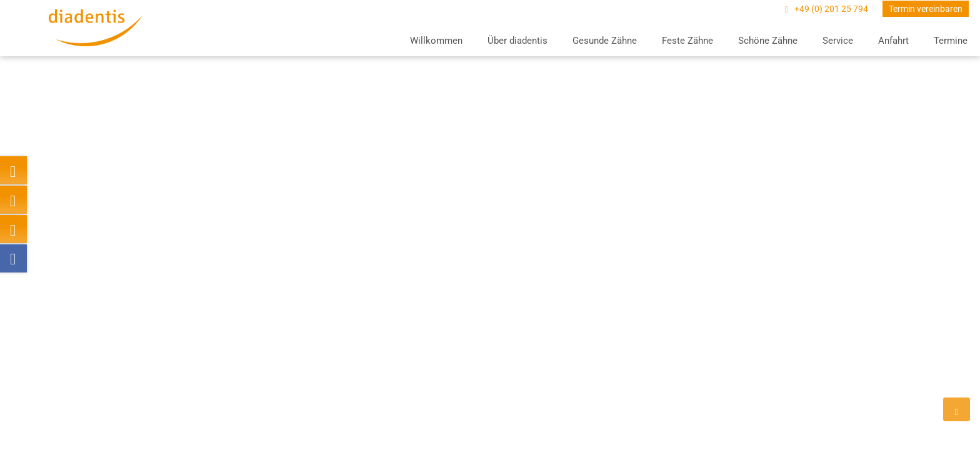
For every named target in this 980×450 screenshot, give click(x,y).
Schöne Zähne (768, 41)
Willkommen (436, 41)
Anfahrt (893, 41)
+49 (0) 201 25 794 (832, 9)
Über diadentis (517, 41)
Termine (951, 41)
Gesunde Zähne (605, 41)
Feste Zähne (687, 41)
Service (838, 41)
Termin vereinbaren (926, 9)
